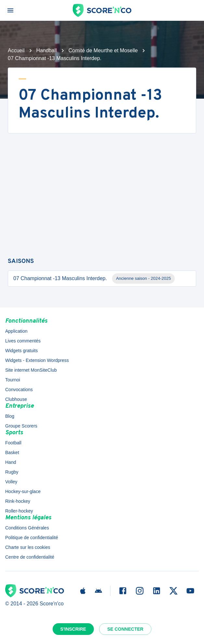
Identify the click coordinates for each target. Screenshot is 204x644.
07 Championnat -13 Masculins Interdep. (94, 279)
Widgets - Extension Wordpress (37, 360)
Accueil (16, 50)
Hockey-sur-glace (23, 491)
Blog (10, 416)
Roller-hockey (19, 511)
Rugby (12, 472)
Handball (47, 50)
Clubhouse (16, 399)
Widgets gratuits (21, 351)
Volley (11, 482)
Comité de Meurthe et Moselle (103, 50)
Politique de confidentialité (32, 538)
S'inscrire (73, 629)
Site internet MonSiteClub (31, 370)
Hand (11, 462)
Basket (12, 452)
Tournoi (13, 380)
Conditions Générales (27, 528)
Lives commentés (23, 341)
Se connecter (125, 629)
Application (16, 331)
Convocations (19, 390)
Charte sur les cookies (28, 547)
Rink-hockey (18, 501)
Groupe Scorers (21, 426)
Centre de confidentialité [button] (30, 557)
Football (13, 443)
